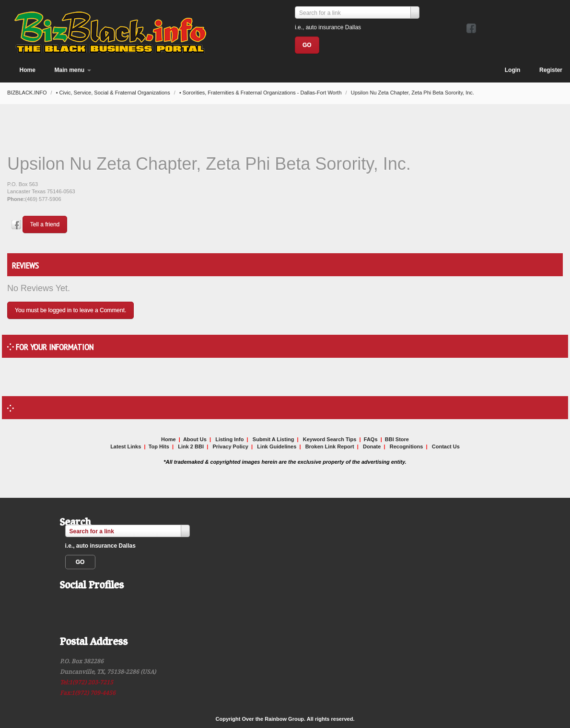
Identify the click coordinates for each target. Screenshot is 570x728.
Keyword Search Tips (330, 439)
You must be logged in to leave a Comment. (70, 310)
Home (28, 70)
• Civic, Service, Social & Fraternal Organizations (114, 93)
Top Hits (159, 446)
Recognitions (407, 446)
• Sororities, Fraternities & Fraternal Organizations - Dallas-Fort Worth (261, 93)
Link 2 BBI (191, 446)
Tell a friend (45, 224)
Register (551, 70)
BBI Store (397, 439)
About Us (195, 439)
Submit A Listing (273, 439)
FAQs (371, 439)
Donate (372, 446)
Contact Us (446, 446)
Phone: (16, 199)
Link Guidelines (277, 446)
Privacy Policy (230, 446)
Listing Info (229, 439)
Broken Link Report (330, 446)
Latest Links (126, 446)
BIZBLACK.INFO (28, 93)
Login (513, 70)
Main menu (73, 70)
